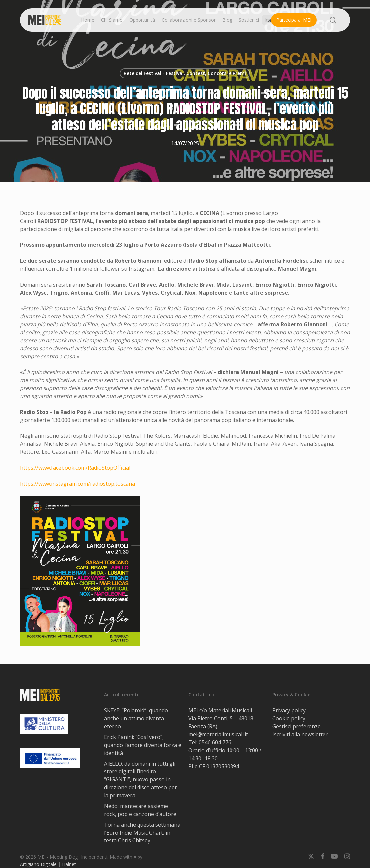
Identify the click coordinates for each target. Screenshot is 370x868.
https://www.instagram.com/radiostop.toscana (77, 484)
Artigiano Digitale (38, 864)
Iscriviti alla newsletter (300, 734)
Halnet (69, 864)
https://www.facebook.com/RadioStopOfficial (75, 468)
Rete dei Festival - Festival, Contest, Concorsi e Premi (185, 73)
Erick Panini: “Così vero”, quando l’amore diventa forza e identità (143, 745)
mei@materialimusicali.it (218, 734)
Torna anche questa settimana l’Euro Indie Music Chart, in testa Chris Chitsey (142, 833)
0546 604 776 (215, 742)
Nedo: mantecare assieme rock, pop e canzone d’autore (140, 810)
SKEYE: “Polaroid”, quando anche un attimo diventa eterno (136, 718)
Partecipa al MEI (294, 20)
